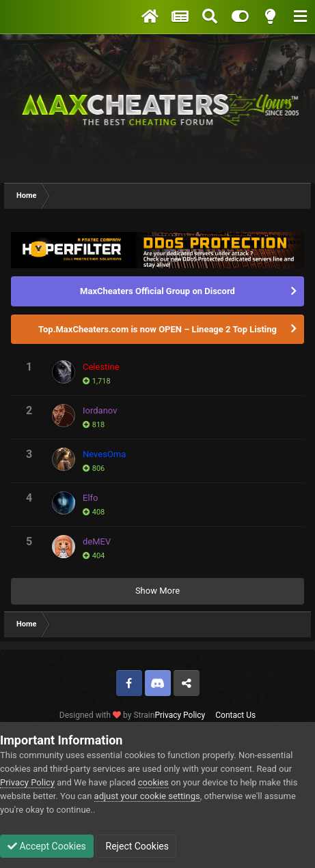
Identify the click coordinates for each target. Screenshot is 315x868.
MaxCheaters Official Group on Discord (157, 291)
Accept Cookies (47, 846)
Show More (157, 591)
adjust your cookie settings (147, 796)
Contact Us (235, 715)
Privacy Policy (180, 715)
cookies (153, 782)
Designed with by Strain (107, 715)
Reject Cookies (136, 846)
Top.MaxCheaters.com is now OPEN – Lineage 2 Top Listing (157, 329)
